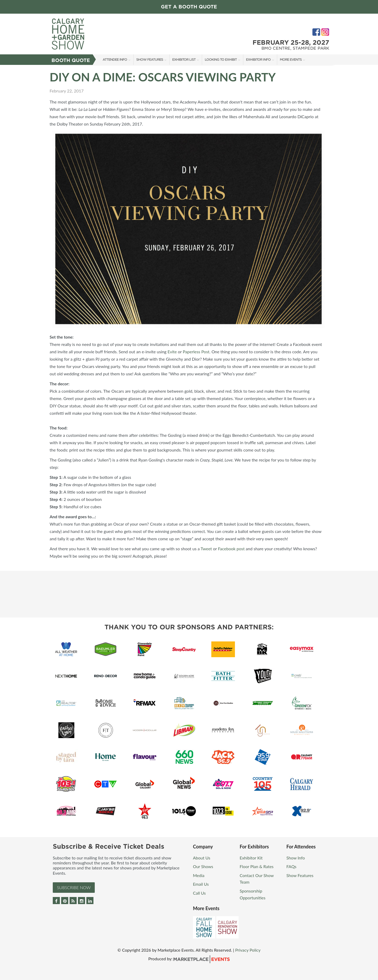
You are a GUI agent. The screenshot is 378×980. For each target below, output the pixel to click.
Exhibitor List (184, 59)
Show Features (150, 59)
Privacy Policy (248, 950)
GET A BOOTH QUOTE (189, 7)
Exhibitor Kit (251, 858)
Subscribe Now (74, 887)
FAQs (291, 866)
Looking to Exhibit (221, 59)
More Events (291, 59)
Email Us (201, 884)
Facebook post (231, 549)
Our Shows (203, 866)
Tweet (206, 549)
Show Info (296, 858)
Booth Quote (71, 60)
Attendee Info (115, 59)
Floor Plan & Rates (257, 866)
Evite (172, 352)
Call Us (199, 893)
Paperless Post (196, 352)
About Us (202, 858)
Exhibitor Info (258, 59)
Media (199, 875)
